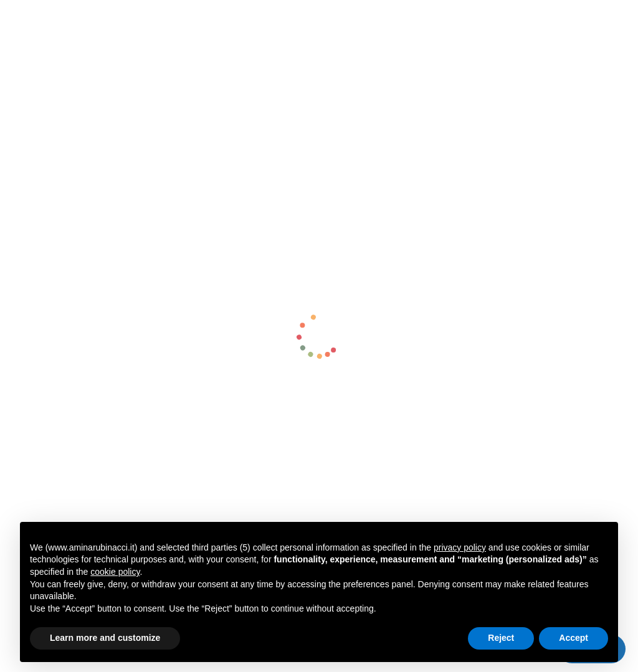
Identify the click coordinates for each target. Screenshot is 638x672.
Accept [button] (574, 638)
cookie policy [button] (115, 572)
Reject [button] (501, 638)
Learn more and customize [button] (105, 638)
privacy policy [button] (460, 547)
